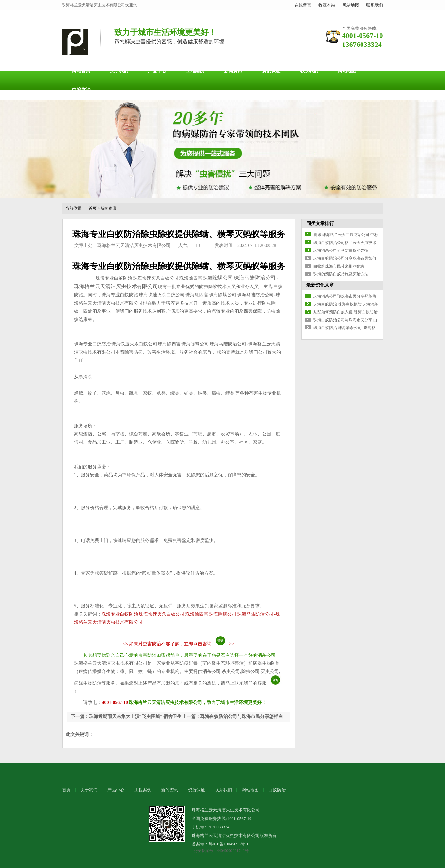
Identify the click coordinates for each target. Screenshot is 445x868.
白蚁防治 (81, 90)
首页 (93, 208)
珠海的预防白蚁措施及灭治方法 (341, 274)
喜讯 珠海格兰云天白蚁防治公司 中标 (346, 235)
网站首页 (81, 71)
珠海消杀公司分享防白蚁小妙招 (341, 250)
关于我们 (119, 71)
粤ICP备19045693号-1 (229, 844)
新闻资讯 (233, 71)
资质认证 (271, 71)
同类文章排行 (320, 223)
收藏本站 (327, 5)
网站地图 (351, 5)
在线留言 (303, 5)
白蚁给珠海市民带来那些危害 (339, 266)
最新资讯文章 (320, 285)
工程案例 (195, 71)
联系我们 (375, 5)
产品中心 (157, 71)
